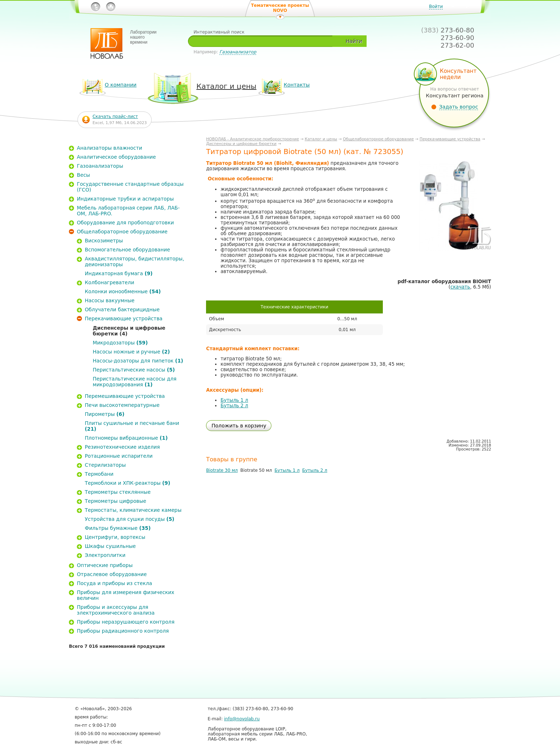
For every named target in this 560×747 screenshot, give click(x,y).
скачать (460, 287)
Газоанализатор (238, 52)
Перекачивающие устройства (450, 139)
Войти (436, 6)
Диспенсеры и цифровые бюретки (241, 144)
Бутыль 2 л (234, 406)
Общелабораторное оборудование (378, 139)
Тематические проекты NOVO (280, 8)
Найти (354, 41)
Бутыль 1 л (234, 400)
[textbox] (263, 41)
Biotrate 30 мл (222, 470)
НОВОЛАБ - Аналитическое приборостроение (252, 139)
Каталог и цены (321, 139)
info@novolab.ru (242, 719)
